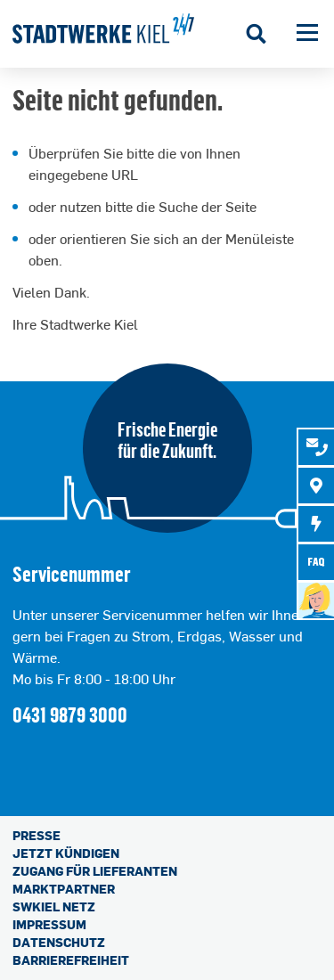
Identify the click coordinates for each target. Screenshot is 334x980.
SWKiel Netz (54, 906)
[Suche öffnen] (257, 34)
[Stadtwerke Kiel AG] (103, 34)
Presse (37, 835)
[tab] (316, 447)
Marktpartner (64, 889)
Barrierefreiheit (71, 960)
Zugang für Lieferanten (95, 871)
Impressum (49, 924)
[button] (307, 34)
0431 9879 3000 (70, 714)
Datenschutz (59, 942)
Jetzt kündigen (66, 853)
